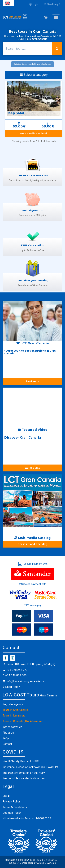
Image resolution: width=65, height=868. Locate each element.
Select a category (34, 75)
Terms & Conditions (15, 807)
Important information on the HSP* (24, 773)
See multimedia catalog (32, 544)
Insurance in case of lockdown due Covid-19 (30, 767)
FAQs (6, 738)
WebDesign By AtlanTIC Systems (39, 863)
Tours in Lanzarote (14, 716)
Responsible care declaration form (24, 778)
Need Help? (52, 4)
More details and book (34, 134)
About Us (8, 733)
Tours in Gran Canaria (16, 710)
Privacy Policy (12, 802)
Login (34, 4)
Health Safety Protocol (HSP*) (21, 761)
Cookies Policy (12, 813)
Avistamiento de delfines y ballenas (32, 64)
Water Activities (12, 727)
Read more (33, 382)
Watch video (32, 468)
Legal (6, 796)
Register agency (13, 704)
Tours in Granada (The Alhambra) (23, 721)
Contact (7, 744)
